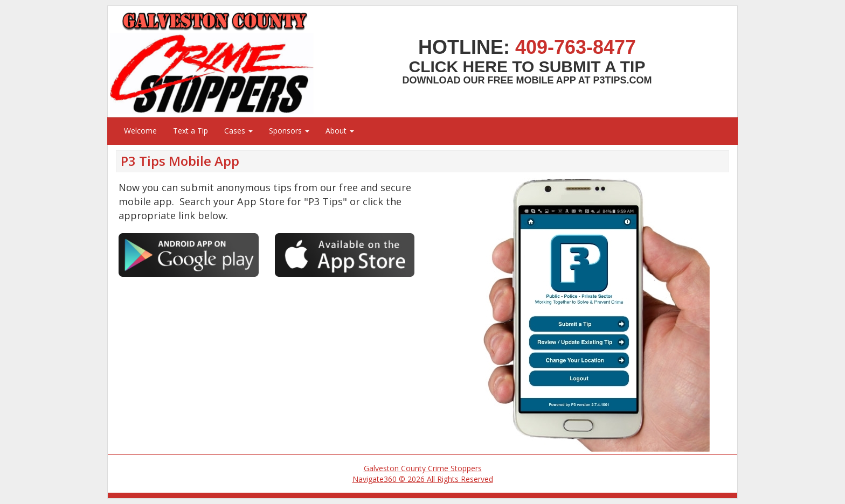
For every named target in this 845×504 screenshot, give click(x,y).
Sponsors (289, 131)
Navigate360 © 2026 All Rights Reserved (423, 479)
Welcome (140, 131)
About (340, 131)
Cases (238, 131)
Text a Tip (191, 131)
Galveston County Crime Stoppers (423, 468)
